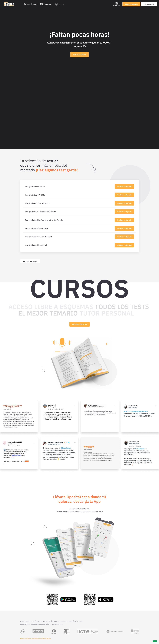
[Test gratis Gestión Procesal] (69, 228)
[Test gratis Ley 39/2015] (69, 195)
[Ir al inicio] (9, 4)
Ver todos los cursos (80, 324)
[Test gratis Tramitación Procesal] (69, 237)
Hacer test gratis (131, 4)
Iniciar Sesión (149, 4)
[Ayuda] (155, 641)
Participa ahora (79, 55)
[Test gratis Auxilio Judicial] (69, 245)
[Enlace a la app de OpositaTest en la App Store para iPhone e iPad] (98, 600)
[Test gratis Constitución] (69, 186)
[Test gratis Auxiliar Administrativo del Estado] (69, 220)
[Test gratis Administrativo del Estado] (69, 212)
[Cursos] (60, 4)
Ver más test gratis (30, 261)
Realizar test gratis (124, 186)
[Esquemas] (46, 4)
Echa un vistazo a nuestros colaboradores (36, 639)
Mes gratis (117, 4)
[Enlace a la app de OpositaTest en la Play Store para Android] (61, 600)
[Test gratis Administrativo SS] (69, 203)
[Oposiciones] (30, 4)
